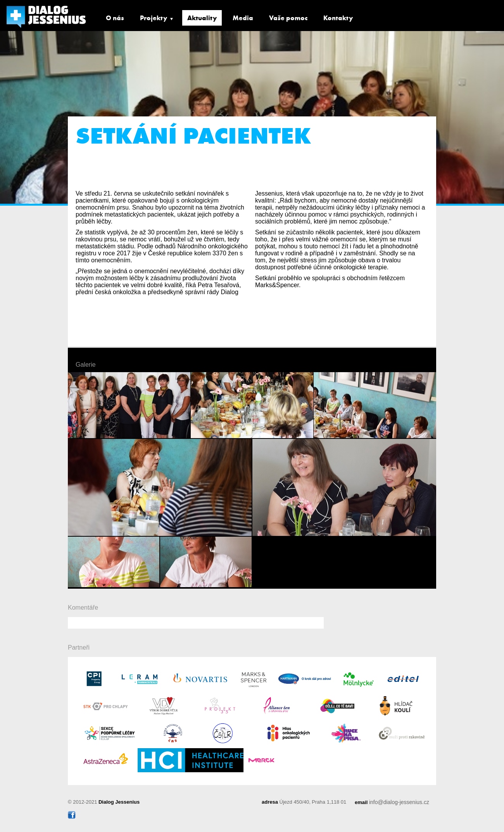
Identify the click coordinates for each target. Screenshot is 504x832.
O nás (115, 18)
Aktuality (202, 18)
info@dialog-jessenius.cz (399, 802)
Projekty (154, 18)
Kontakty (338, 18)
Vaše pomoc (288, 18)
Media (243, 18)
